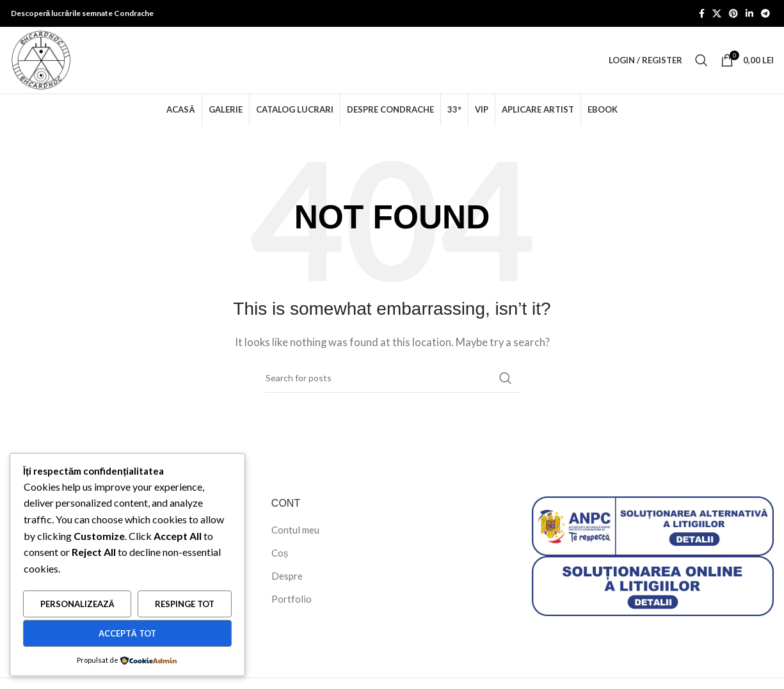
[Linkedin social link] (749, 14)
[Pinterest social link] (733, 14)
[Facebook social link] (702, 14)
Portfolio (292, 599)
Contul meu (295, 530)
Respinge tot (185, 604)
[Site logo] (41, 59)
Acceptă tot (127, 633)
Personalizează (77, 604)
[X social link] (717, 14)
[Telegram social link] (765, 14)
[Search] (701, 60)
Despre (287, 576)
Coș (280, 553)
